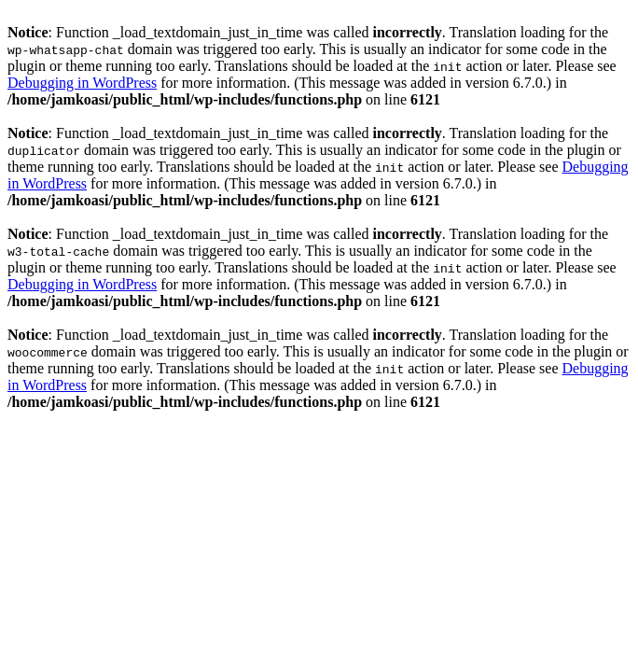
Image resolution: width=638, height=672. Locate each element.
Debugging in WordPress (82, 83)
